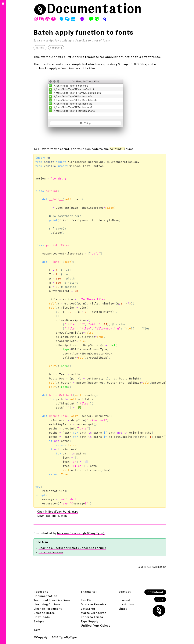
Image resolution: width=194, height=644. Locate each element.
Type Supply (89, 621)
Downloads (42, 617)
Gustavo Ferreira (93, 604)
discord (124, 600)
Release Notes (44, 613)
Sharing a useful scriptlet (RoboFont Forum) (72, 548)
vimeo (123, 609)
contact (125, 592)
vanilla (40, 48)
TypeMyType (68, 637)
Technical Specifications (52, 600)
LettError (88, 609)
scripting (56, 48)
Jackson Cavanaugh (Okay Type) (81, 533)
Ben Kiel (87, 600)
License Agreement (48, 609)
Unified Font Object (95, 625)
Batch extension (51, 552)
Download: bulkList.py (52, 516)
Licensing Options (47, 604)
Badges (39, 621)
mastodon (126, 604)
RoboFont (41, 592)
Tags (37, 630)
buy (160, 599)
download (155, 592)
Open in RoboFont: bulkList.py (58, 512)
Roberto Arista (92, 617)
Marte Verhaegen (93, 613)
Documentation (94, 8)
